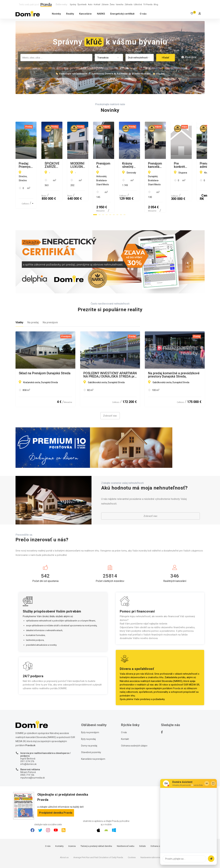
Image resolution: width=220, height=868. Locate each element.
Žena (112, 4)
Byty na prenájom (90, 717)
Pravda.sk (178, 673)
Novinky (56, 14)
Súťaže (142, 831)
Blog (156, 4)
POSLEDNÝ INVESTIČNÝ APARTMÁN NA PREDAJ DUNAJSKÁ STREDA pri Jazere (110, 359)
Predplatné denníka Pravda (56, 797)
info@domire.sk (28, 748)
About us (64, 842)
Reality (70, 14)
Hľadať (166, 58)
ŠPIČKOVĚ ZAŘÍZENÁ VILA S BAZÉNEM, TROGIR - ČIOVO (105, 165)
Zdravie (105, 4)
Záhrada (129, 4)
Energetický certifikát (122, 14)
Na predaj (33, 307)
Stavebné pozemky (91, 737)
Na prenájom (50, 307)
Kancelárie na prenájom (93, 743)
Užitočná (138, 4)
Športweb (82, 4)
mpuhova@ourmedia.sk (33, 762)
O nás (143, 14)
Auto (90, 4)
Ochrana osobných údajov (134, 730)
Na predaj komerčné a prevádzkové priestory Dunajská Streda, (174, 359)
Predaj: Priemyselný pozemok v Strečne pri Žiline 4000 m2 (42, 165)
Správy (73, 4)
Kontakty (59, 831)
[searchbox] (57, 57)
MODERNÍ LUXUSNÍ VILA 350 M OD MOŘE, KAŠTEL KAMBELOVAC (173, 165)
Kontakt (125, 723)
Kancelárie (85, 14)
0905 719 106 (27, 759)
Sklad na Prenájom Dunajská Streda (45, 358)
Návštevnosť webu (126, 831)
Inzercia (72, 831)
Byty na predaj (88, 723)
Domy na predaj (89, 730)
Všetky (19, 307)
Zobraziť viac (110, 400)
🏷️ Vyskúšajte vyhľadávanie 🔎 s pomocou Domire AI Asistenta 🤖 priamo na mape (103, 74)
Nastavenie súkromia (150, 842)
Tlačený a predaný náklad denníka (96, 831)
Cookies (132, 842)
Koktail (97, 4)
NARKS (101, 14)
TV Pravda (148, 4)
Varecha (120, 4)
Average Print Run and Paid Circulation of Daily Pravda (98, 842)
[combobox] (56, 58)
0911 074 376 (27, 746)
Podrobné (189, 57)
